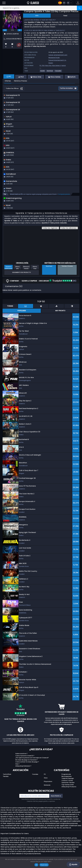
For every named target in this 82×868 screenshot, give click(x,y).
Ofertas (8, 81)
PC (45, 778)
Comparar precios (64, 198)
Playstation (48, 786)
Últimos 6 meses (26, 272)
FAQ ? (17, 768)
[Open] (4, 3)
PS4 (43, 66)
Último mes (35, 272)
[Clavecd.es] (33, 3)
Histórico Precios (20, 81)
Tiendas (6, 781)
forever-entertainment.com (58, 55)
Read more (44, 865)
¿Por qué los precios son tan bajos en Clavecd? (32, 762)
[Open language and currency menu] (65, 3)
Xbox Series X (56, 66)
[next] (20, 30)
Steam (51, 63)
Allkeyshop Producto (69, 791)
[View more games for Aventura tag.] (50, 72)
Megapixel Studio (54, 58)
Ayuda (73, 864)
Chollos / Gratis (67, 785)
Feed (65, 16)
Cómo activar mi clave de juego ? (27, 766)
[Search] (79, 8)
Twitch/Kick (7, 778)
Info (37, 16)
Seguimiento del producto (22, 277)
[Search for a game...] (41, 8)
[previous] (5, 30)
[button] (78, 3)
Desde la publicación (8, 272)
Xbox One (48, 66)
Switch (64, 66)
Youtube (35, 778)
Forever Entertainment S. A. (57, 60)
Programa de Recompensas (67, 780)
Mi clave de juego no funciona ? (26, 764)
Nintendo (47, 789)
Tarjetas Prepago (68, 783)
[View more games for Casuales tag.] (58, 72)
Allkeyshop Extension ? (23, 770)
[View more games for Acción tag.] (43, 72)
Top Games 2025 (68, 789)
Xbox (46, 782)
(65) (63, 285)
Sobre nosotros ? (21, 758)
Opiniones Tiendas (68, 787)
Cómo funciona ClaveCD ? (25, 760)
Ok (36, 865)
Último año (17, 272)
